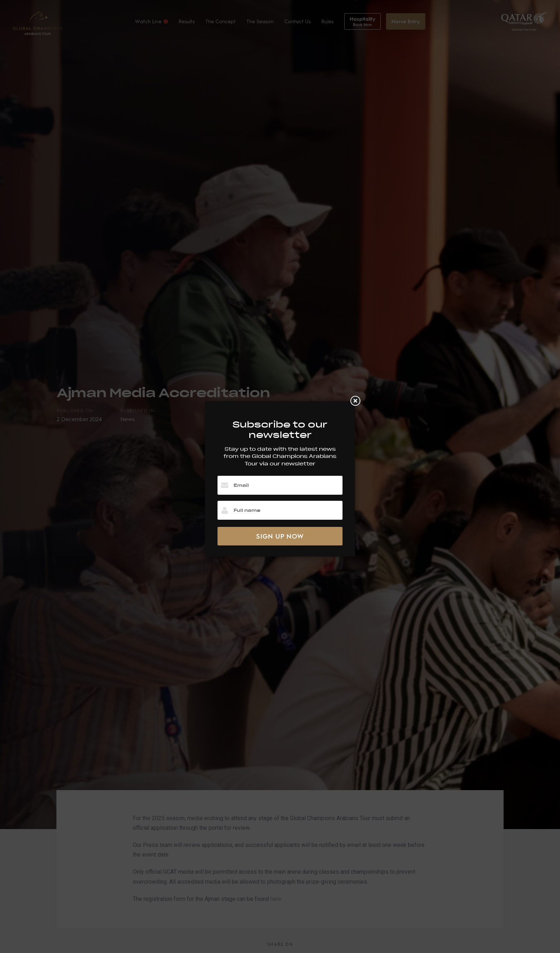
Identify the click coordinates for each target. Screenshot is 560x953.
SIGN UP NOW (280, 536)
